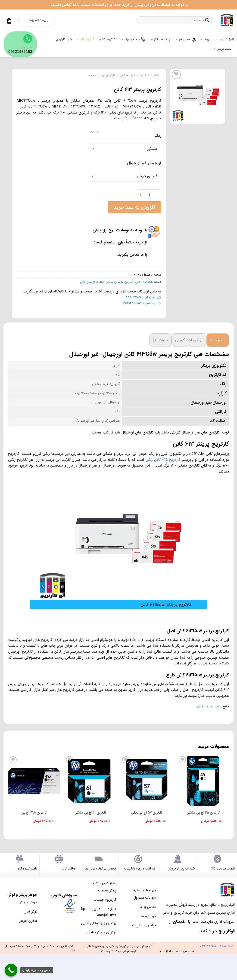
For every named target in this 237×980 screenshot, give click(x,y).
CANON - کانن (144, 282)
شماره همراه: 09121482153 (142, 303)
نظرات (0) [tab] (160, 340)
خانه (156, 76)
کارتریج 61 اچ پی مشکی (90, 813)
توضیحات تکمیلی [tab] (189, 340)
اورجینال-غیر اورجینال (144, 163)
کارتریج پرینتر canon (102, 76)
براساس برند (133, 39)
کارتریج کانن (85, 39)
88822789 (226, 946)
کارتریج (225, 39)
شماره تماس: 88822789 (143, 297)
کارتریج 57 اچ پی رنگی (147, 813)
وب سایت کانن (208, 706)
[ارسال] (207, 20)
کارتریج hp (107, 39)
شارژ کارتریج (64, 39)
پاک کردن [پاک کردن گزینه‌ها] (94, 132)
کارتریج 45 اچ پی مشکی (203, 813)
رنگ (158, 136)
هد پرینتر (186, 39)
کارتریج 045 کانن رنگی (163, 460)
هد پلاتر (160, 39)
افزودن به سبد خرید (134, 207)
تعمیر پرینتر (223, 49)
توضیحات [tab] (218, 340)
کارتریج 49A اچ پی (34, 813)
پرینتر (205, 39)
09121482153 (209, 946)
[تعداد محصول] (150, 195)
